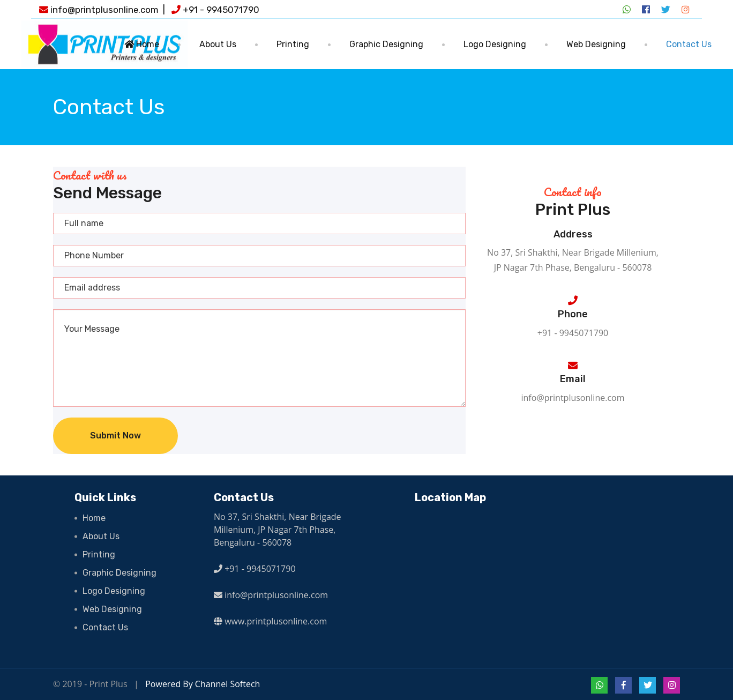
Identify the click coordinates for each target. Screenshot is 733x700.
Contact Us (689, 44)
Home (142, 44)
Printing (293, 44)
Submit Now (115, 435)
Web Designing (596, 44)
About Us (218, 44)
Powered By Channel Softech (203, 684)
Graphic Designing (386, 44)
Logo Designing (495, 44)
